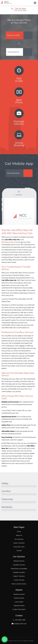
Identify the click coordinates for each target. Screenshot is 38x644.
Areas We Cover (19, 547)
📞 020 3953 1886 (19, 620)
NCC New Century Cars (10, 242)
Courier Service (19, 580)
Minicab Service (19, 561)
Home (19, 531)
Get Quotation (13, 52)
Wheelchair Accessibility (19, 569)
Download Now (13, 173)
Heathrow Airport (19, 594)
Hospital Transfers (19, 572)
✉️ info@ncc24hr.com (19, 624)
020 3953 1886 (20, 11)
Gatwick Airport (19, 598)
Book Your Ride (13, 35)
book (12, 458)
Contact (19, 550)
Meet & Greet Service (19, 584)
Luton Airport (19, 602)
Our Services (19, 539)
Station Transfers (19, 576)
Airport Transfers (19, 543)
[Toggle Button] (35, 3)
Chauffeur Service (19, 565)
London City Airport (19, 609)
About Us (19, 535)
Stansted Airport (19, 606)
